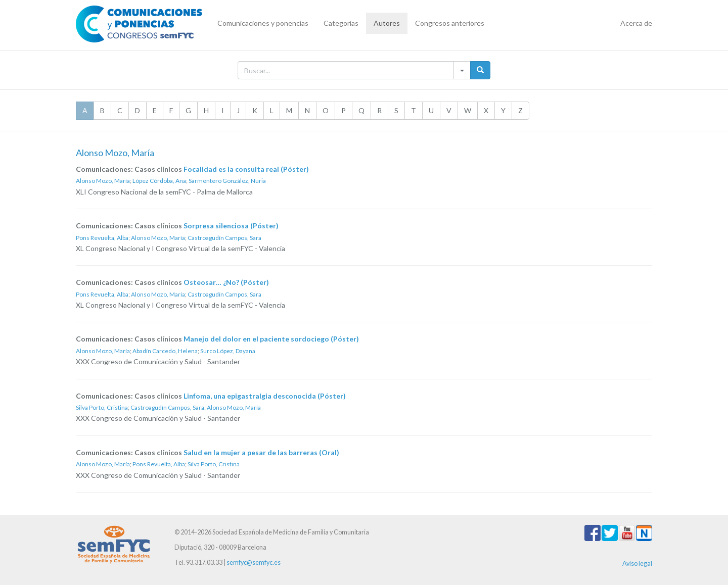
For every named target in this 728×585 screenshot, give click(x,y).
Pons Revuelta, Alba (102, 238)
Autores (387, 23)
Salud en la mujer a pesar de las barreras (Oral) (261, 452)
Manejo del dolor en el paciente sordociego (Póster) (271, 339)
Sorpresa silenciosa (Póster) (231, 226)
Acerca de (636, 23)
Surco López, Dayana (228, 351)
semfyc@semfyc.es (254, 563)
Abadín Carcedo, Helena (165, 351)
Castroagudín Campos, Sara (224, 238)
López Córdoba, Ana (159, 181)
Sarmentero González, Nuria (227, 181)
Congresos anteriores (450, 23)
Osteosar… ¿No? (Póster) (226, 282)
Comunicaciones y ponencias (263, 23)
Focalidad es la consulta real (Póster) (246, 169)
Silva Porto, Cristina (102, 407)
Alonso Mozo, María (103, 181)
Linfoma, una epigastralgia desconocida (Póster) (265, 396)
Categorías (341, 23)
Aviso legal (637, 564)
